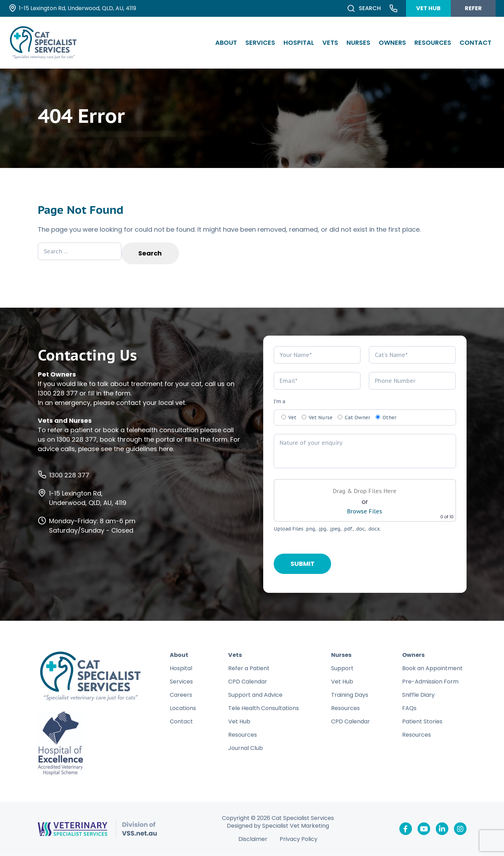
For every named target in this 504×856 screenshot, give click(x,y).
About (226, 43)
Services (260, 43)
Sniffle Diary (418, 695)
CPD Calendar (248, 682)
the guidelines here (143, 449)
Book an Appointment (432, 669)
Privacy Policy (299, 840)
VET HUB (428, 8)
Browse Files (365, 512)
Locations (183, 708)
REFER (473, 8)
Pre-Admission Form (430, 682)
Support (342, 669)
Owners (392, 43)
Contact (475, 43)
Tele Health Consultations (264, 708)
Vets (330, 43)
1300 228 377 (58, 394)
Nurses (358, 43)
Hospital (299, 43)
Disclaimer (253, 840)
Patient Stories (422, 722)
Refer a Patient (249, 669)
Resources (433, 43)
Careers (181, 695)
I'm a (279, 402)
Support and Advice (255, 695)
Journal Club (246, 748)
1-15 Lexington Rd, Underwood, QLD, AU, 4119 (88, 498)
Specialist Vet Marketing (296, 826)
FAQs (409, 708)
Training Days (350, 695)
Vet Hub (239, 722)
